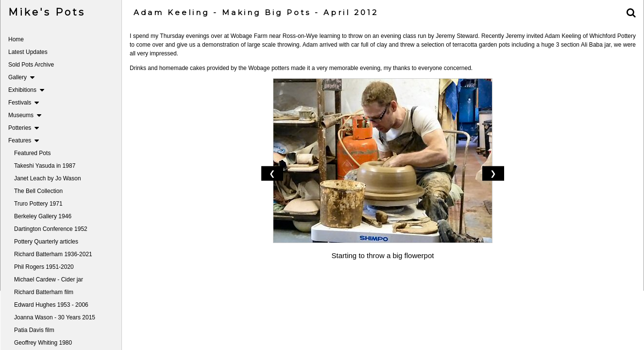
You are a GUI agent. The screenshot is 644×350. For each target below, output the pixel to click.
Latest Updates (28, 52)
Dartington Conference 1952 (51, 229)
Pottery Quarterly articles (46, 242)
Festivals (24, 103)
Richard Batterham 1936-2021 (53, 254)
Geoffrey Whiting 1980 (43, 343)
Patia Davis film (34, 330)
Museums (25, 115)
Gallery (21, 77)
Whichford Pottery (612, 36)
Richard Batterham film (44, 292)
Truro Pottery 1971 (38, 204)
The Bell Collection (38, 191)
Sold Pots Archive (31, 65)
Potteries (24, 128)
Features (24, 140)
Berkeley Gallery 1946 (43, 216)
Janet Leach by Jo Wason (48, 178)
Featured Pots (32, 153)
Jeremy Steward (456, 36)
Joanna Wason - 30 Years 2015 (55, 317)
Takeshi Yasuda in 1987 (45, 166)
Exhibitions (26, 90)
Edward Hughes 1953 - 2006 (51, 305)
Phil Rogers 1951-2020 (44, 267)
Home (16, 39)
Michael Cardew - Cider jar (49, 280)
